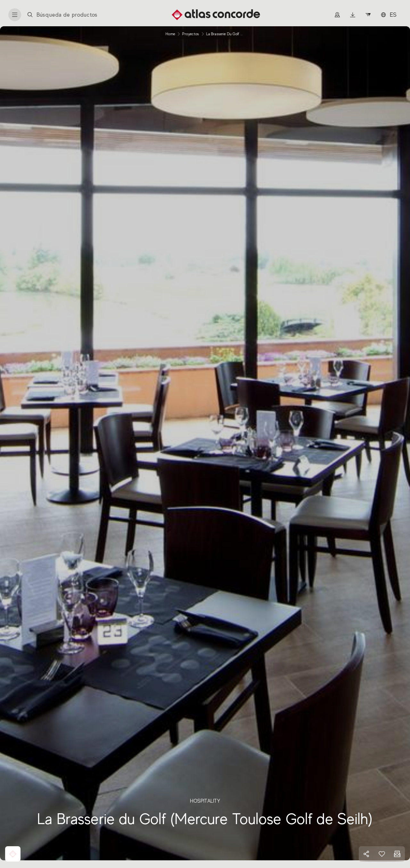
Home (170, 34)
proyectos (191, 34)
